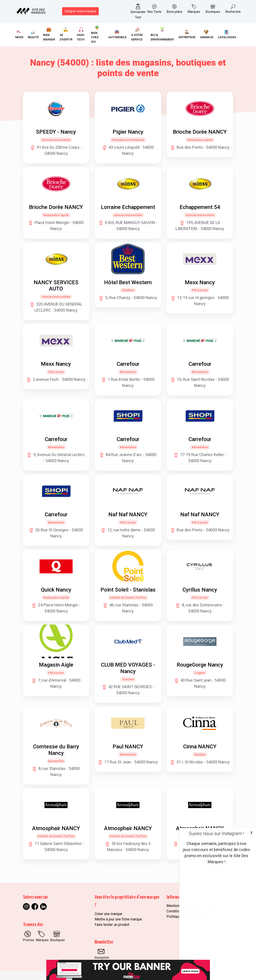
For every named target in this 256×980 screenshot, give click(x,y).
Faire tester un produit (112, 925)
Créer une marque (108, 914)
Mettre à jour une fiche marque (118, 919)
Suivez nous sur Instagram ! (216, 834)
